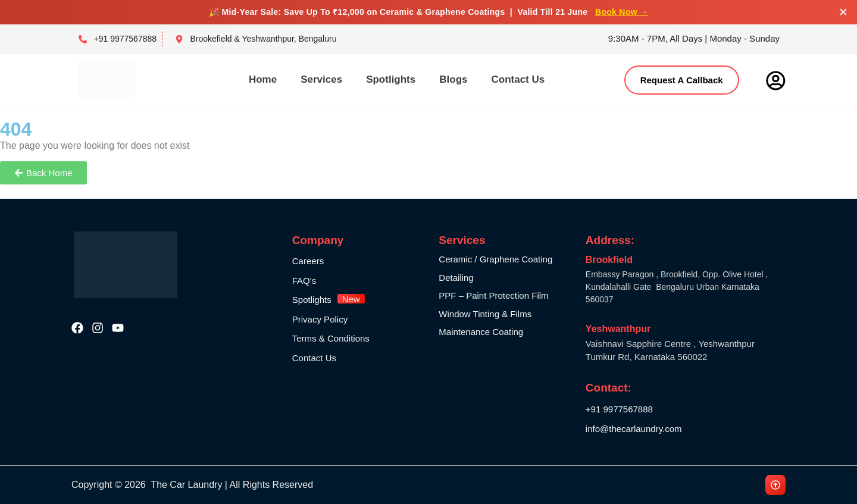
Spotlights (391, 79)
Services (321, 79)
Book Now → (622, 12)
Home (263, 79)
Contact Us (518, 79)
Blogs (453, 79)
